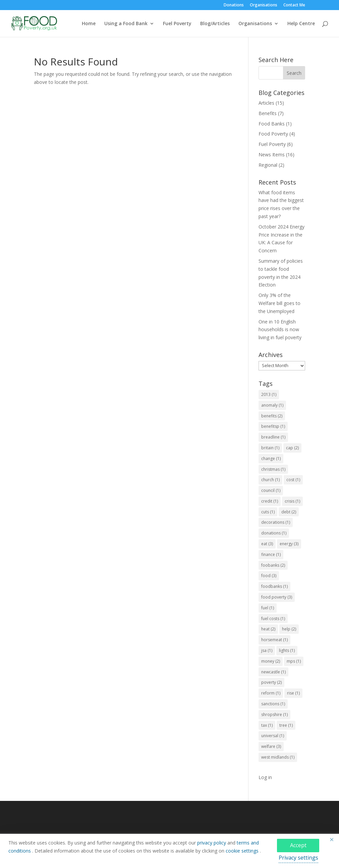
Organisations (264, 5)
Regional (268, 165)
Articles (266, 103)
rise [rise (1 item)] (293, 693)
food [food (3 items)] (269, 576)
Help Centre (301, 24)
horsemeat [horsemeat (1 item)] (274, 640)
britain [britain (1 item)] (270, 448)
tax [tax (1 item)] (267, 725)
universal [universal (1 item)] (273, 736)
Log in (265, 777)
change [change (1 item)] (271, 458)
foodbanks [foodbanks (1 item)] (274, 586)
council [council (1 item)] (271, 490)
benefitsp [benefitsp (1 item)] (273, 426)
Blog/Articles (215, 24)
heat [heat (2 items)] (268, 629)
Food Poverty (273, 134)
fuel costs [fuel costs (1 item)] (273, 619)
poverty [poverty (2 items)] (271, 682)
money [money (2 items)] (271, 661)
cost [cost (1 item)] (293, 480)
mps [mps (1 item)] (294, 661)
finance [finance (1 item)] (271, 554)
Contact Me (294, 5)
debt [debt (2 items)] (289, 512)
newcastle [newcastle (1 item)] (273, 672)
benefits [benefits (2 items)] (272, 416)
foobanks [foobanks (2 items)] (273, 565)
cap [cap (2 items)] (292, 448)
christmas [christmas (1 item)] (273, 469)
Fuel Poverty (177, 24)
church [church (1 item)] (270, 480)
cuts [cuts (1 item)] (268, 512)
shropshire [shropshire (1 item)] (274, 714)
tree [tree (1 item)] (286, 725)
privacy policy (212, 843)
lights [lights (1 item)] (287, 650)
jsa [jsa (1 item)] (267, 650)
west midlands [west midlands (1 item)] (278, 757)
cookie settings (243, 851)
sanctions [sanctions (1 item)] (273, 704)
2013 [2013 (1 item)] (269, 394)
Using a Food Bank (126, 24)
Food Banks (272, 124)
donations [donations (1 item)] (274, 533)
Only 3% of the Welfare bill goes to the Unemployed (279, 303)
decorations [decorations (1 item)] (276, 522)
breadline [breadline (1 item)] (273, 437)
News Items (272, 155)
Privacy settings (298, 858)
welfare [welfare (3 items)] (271, 746)
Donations (234, 5)
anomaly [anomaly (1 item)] (272, 405)
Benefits (268, 113)
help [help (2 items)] (289, 629)
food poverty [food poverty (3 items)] (277, 597)
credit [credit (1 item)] (270, 501)
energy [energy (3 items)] (289, 544)
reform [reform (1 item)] (271, 693)
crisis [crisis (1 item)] (292, 501)
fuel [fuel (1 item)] (268, 608)
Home (89, 24)
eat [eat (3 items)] (267, 544)
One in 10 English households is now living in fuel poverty (280, 330)
